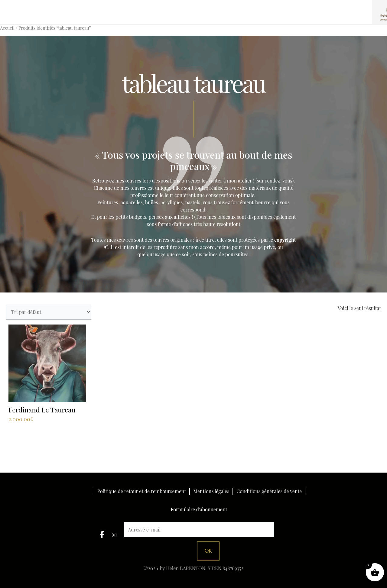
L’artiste (319, 7)
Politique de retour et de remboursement (142, 491)
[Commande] (49, 312)
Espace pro (283, 7)
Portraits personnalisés (129, 7)
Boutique (246, 7)
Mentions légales (211, 491)
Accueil (7, 28)
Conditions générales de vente (269, 491)
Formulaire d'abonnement (199, 510)
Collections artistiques (195, 7)
